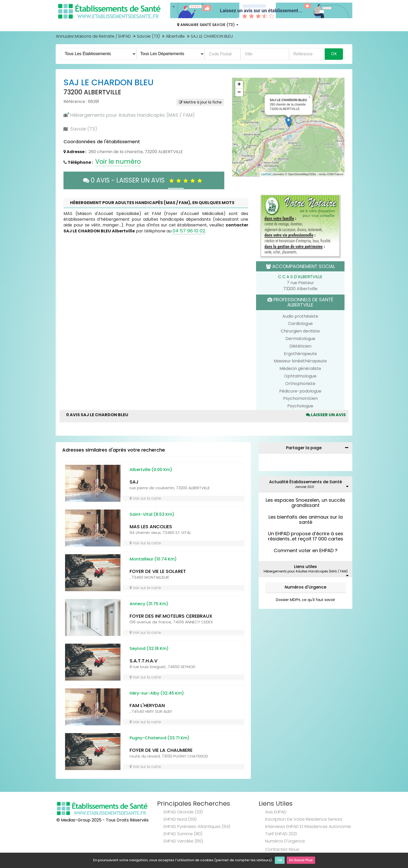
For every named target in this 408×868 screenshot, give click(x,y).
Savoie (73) (148, 36)
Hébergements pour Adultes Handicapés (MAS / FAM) (133, 115)
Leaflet (266, 174)
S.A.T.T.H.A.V (144, 661)
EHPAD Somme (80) (183, 834)
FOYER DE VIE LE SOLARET (158, 571)
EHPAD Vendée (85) (183, 841)
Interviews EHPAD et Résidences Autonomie (308, 827)
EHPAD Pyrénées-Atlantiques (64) (197, 827)
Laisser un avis (326, 415)
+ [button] (239, 85)
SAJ (134, 482)
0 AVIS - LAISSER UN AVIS (144, 180)
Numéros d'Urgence (305, 587)
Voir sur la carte (145, 498)
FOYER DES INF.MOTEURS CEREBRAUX (171, 616)
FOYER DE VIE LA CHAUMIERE (161, 750)
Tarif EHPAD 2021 (281, 834)
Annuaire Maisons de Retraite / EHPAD (93, 36)
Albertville (175, 36)
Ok (280, 860)
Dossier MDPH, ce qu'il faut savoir (305, 600)
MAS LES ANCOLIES (151, 527)
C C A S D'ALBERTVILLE (300, 277)
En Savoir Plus (301, 860)
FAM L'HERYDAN (147, 705)
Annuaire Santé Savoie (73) (208, 25)
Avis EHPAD (276, 812)
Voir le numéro (118, 162)
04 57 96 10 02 (189, 231)
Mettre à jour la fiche (200, 102)
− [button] (239, 93)
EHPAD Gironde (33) (183, 812)
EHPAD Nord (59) (180, 819)
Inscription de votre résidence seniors (304, 819)
